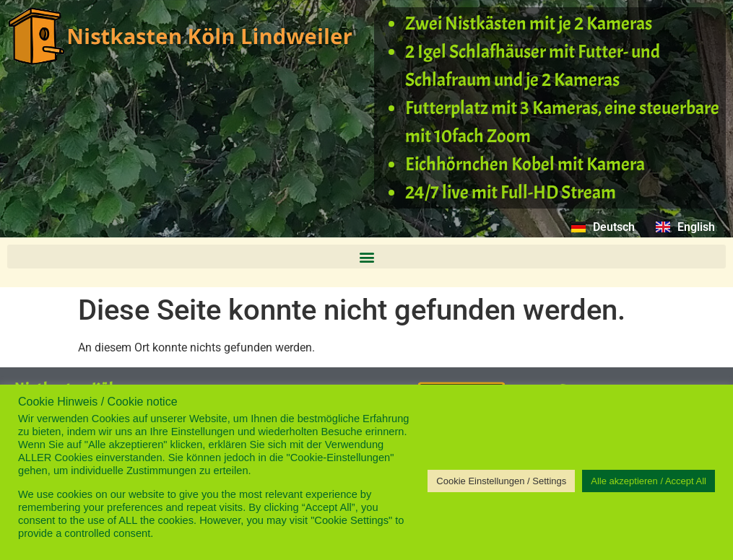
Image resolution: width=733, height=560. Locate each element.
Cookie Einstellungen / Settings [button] (501, 481)
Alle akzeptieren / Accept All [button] (649, 481)
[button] (366, 257)
